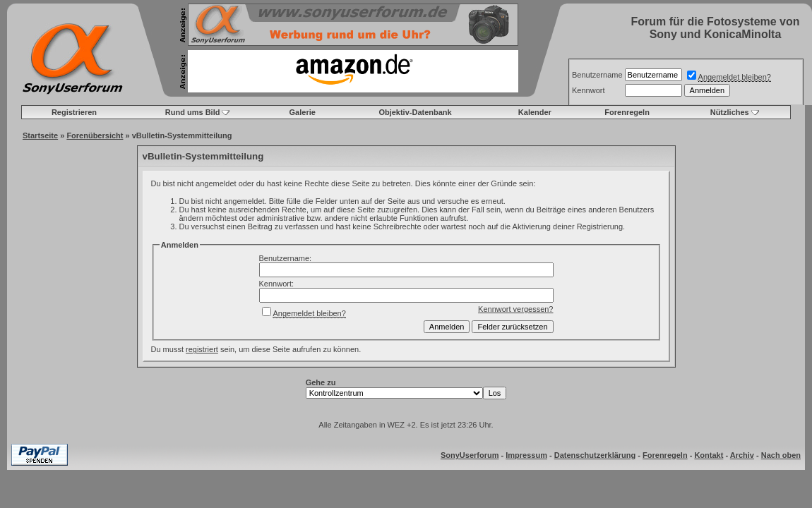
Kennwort (588, 90)
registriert (202, 349)
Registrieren (74, 112)
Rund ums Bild (193, 112)
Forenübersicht (95, 135)
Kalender (535, 112)
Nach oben (781, 455)
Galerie (303, 112)
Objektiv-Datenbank (415, 112)
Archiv (742, 455)
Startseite (40, 135)
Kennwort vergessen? (515, 309)
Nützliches (730, 112)
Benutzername (597, 75)
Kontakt (709, 455)
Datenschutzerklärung (595, 455)
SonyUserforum (470, 455)
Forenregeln (627, 112)
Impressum (526, 455)
